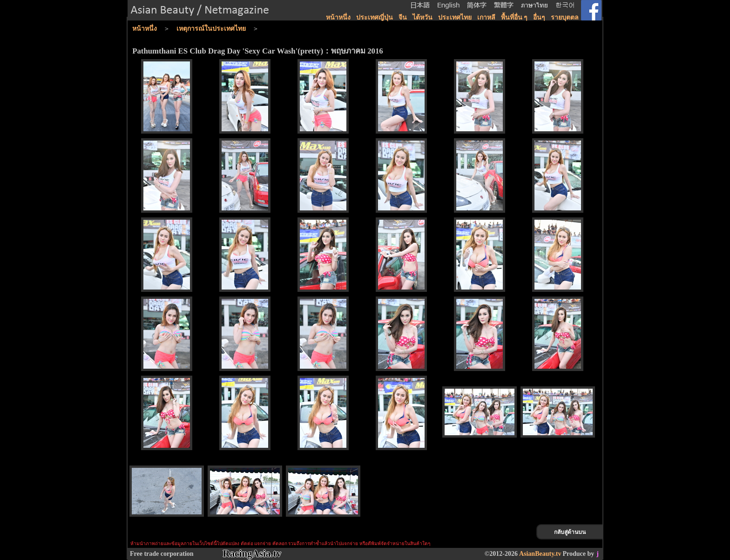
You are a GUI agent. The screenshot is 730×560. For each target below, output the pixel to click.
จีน (403, 17)
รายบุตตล (565, 17)
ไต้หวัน (422, 17)
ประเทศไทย (455, 17)
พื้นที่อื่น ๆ (514, 17)
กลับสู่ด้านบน (570, 532)
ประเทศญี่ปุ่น (375, 17)
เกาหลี (486, 17)
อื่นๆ (539, 17)
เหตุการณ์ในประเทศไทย (211, 29)
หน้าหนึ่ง (338, 17)
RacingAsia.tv (252, 553)
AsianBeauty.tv (540, 554)
